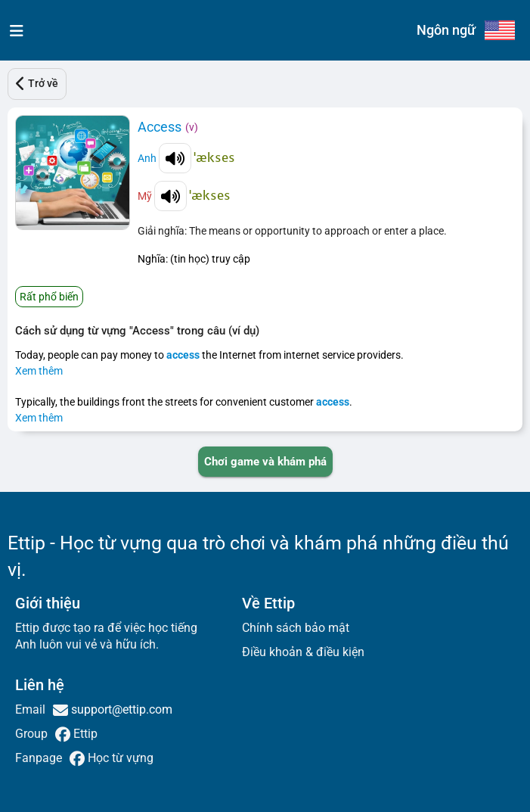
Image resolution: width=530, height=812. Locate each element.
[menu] (13, 30)
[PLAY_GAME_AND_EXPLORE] (265, 462)
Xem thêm (39, 371)
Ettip (84, 734)
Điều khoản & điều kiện (303, 652)
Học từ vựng (119, 758)
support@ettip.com (120, 709)
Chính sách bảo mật (296, 628)
